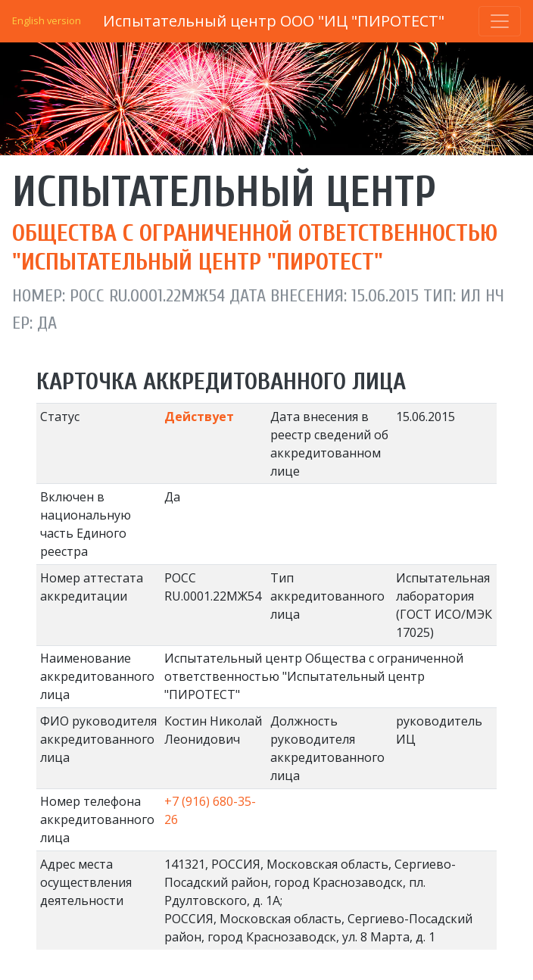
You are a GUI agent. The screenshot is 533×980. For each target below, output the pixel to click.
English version (47, 20)
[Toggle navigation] (500, 21)
